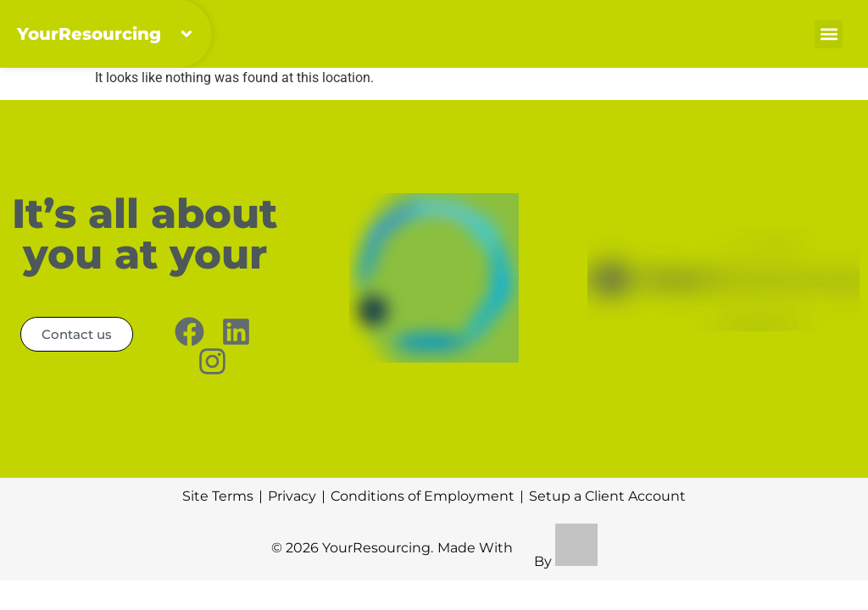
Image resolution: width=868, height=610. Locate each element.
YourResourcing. (378, 548)
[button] (829, 34)
